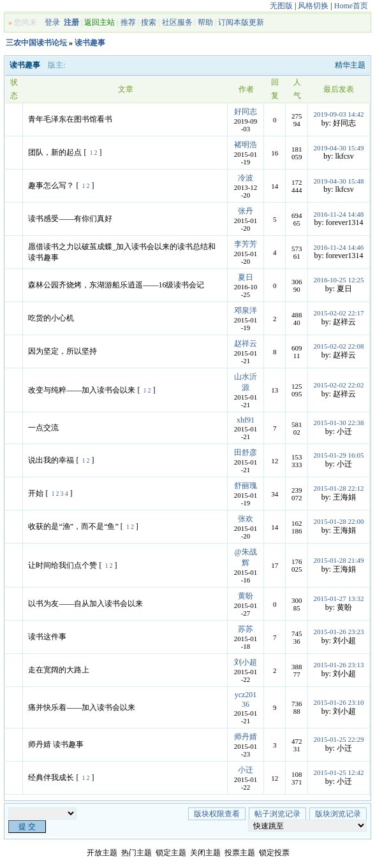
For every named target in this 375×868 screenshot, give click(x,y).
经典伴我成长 (51, 778)
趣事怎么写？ (51, 185)
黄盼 (246, 596)
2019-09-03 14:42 (338, 114)
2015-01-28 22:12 (338, 488)
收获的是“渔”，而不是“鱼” (73, 526)
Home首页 (351, 6)
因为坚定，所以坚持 (62, 351)
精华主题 (350, 65)
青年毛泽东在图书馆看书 (70, 119)
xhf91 (246, 420)
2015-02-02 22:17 (338, 313)
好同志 (246, 112)
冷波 (246, 178)
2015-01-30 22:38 (338, 423)
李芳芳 (246, 244)
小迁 (246, 770)
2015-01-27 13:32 (338, 598)
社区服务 (177, 22)
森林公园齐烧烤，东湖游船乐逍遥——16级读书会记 (116, 285)
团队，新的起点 (55, 152)
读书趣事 (90, 43)
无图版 (281, 6)
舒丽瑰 (246, 486)
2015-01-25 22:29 (338, 739)
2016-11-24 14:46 (339, 247)
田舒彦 (246, 452)
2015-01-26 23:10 (338, 702)
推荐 (128, 22)
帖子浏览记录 (277, 814)
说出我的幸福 (51, 460)
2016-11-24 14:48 (339, 214)
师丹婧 (246, 737)
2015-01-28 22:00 (338, 521)
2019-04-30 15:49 (338, 148)
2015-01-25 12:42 (338, 772)
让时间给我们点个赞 (62, 565)
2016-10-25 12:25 (338, 280)
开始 (36, 493)
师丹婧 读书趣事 (56, 744)
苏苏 (246, 629)
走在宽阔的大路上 (59, 670)
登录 (52, 22)
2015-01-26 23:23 (338, 632)
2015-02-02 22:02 (338, 385)
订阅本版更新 (241, 22)
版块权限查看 (217, 814)
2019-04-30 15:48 (338, 181)
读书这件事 (47, 637)
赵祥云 (246, 344)
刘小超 (246, 662)
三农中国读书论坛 (36, 43)
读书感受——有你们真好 (70, 219)
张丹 (246, 211)
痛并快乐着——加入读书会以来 (82, 707)
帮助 (205, 22)
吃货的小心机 (51, 318)
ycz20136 (246, 699)
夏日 (246, 277)
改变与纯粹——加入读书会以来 (82, 390)
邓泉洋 (246, 310)
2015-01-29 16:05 (338, 455)
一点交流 (43, 428)
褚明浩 (246, 145)
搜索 (149, 22)
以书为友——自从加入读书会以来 (85, 604)
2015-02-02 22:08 (338, 346)
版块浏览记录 (338, 814)
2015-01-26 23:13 (338, 665)
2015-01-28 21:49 (338, 560)
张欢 (246, 519)
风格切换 (313, 6)
